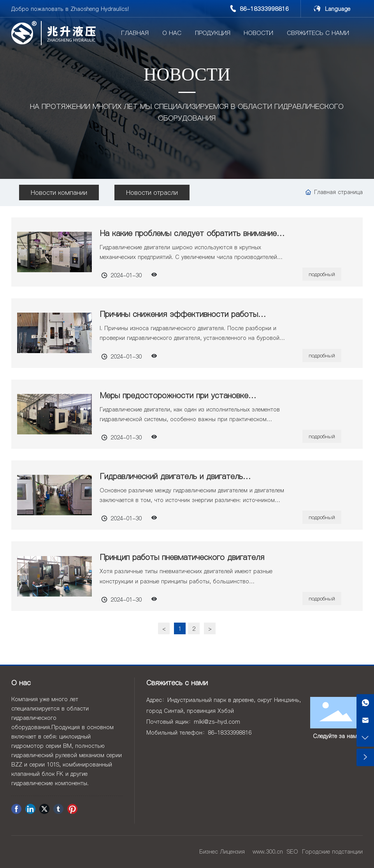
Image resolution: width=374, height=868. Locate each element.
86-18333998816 (264, 9)
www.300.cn (268, 852)
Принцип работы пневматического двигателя (182, 557)
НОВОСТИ (187, 76)
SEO (292, 852)
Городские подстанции (332, 852)
